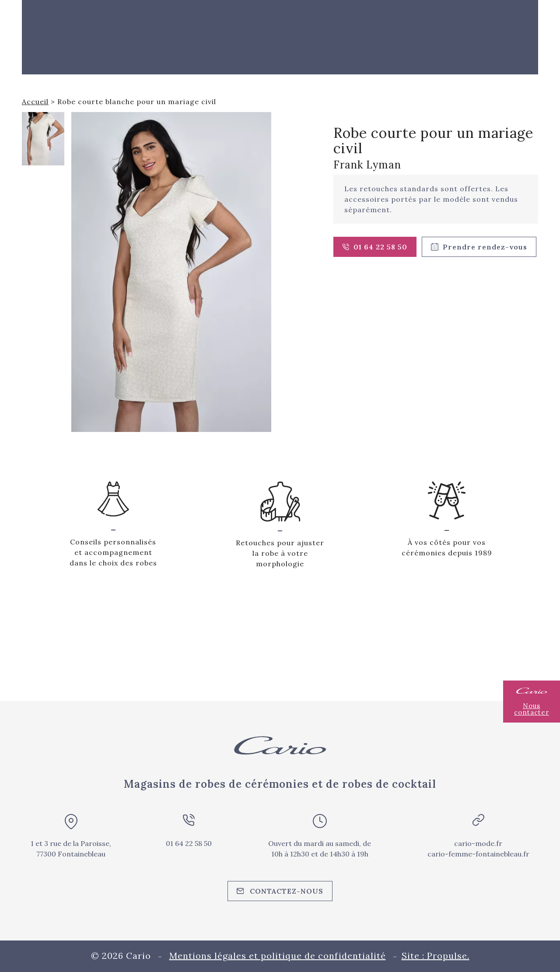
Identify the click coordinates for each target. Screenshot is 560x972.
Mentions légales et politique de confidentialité (278, 956)
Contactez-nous (280, 891)
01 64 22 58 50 (375, 247)
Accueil (35, 102)
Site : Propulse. (436, 956)
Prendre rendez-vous (479, 247)
